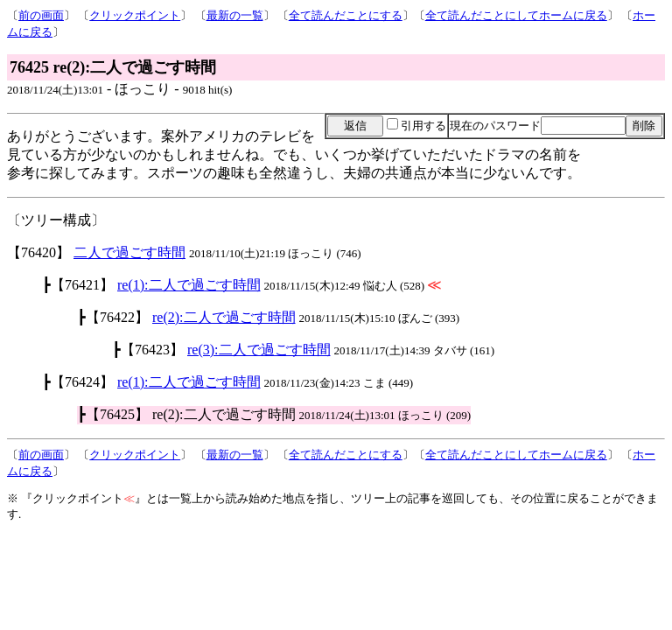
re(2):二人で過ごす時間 (224, 317)
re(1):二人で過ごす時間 (189, 285)
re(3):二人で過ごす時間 (259, 350)
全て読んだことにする (346, 15)
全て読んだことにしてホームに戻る (516, 15)
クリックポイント (135, 15)
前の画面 (41, 15)
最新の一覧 (235, 15)
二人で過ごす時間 (129, 252)
